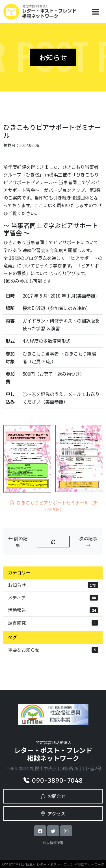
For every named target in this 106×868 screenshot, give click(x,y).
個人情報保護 (53, 843)
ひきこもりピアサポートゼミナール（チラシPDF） (54, 506)
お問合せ (53, 796)
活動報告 (53, 610)
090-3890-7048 (53, 781)
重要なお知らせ (53, 650)
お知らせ (53, 585)
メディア (53, 597)
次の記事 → (88, 542)
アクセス (53, 813)
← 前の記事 (18, 542)
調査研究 (53, 623)
